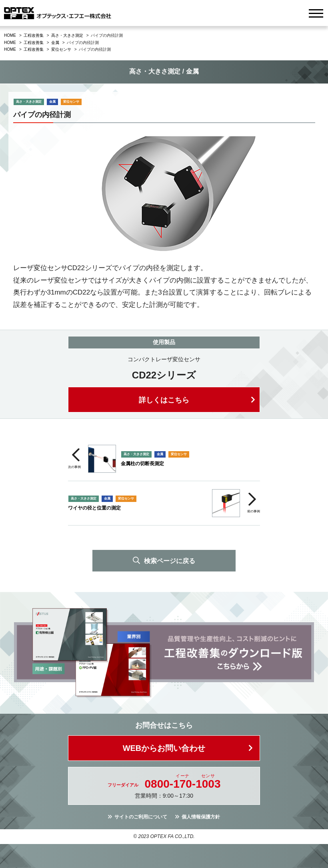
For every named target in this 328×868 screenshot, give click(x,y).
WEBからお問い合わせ (164, 748)
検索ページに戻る (170, 561)
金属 (55, 43)
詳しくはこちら (164, 400)
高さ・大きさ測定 (67, 35)
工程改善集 (34, 35)
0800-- (183, 784)
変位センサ (61, 49)
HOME (10, 35)
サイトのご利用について (141, 817)
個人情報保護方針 (201, 817)
